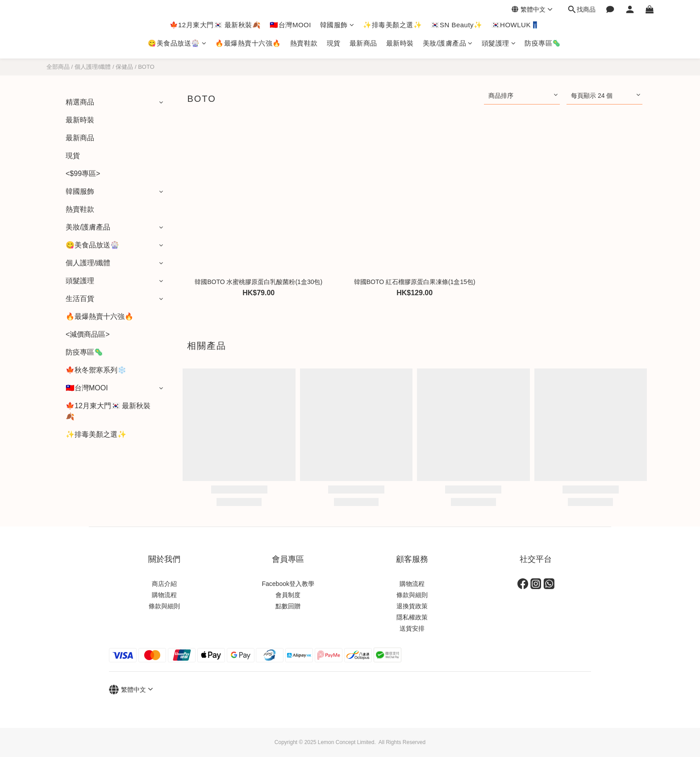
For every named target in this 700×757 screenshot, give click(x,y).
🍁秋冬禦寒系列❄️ (96, 370)
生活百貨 (80, 299)
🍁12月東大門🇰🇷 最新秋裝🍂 (215, 25)
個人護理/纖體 (93, 67)
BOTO (146, 67)
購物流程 (164, 595)
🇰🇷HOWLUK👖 (516, 25)
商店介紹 (164, 584)
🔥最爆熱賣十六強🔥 (248, 43)
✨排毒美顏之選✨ (392, 25)
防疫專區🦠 (543, 43)
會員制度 (288, 595)
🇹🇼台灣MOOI (290, 25)
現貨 (334, 43)
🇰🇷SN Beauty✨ (456, 25)
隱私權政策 (412, 617)
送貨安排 (412, 628)
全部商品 (58, 67)
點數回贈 (288, 606)
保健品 (124, 67)
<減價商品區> (88, 334)
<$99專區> (83, 174)
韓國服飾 (337, 25)
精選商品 (80, 102)
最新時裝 (400, 43)
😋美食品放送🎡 (177, 43)
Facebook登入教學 (288, 584)
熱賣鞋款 (304, 43)
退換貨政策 (412, 606)
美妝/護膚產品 (448, 43)
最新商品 (363, 43)
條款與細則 (164, 606)
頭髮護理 (499, 43)
